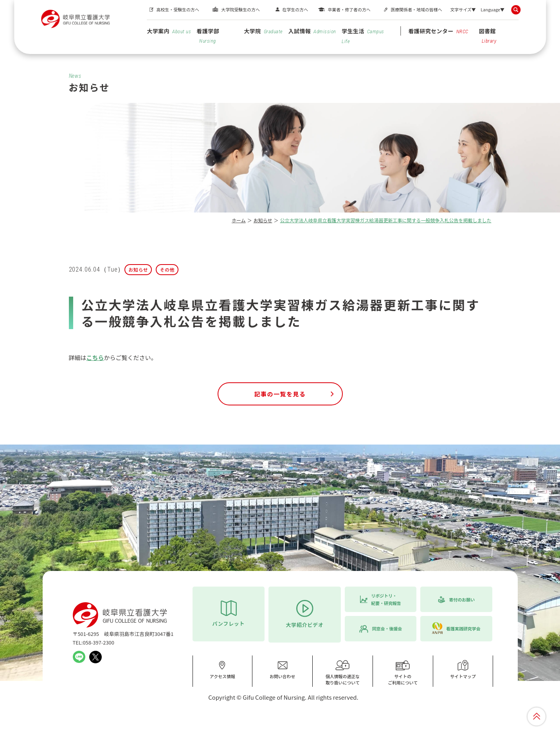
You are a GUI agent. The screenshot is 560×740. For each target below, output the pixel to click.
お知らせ (263, 220)
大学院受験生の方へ (240, 9)
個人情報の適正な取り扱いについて (343, 672)
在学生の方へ (295, 9)
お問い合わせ (283, 670)
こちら (95, 357)
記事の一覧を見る (280, 394)
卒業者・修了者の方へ (349, 9)
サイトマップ (463, 670)
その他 (167, 269)
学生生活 (363, 36)
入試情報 (312, 31)
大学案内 (169, 31)
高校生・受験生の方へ (177, 9)
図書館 (488, 35)
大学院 (263, 31)
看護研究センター (438, 31)
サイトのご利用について (403, 672)
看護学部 (208, 35)
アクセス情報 (222, 670)
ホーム (239, 220)
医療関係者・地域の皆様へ (416, 9)
